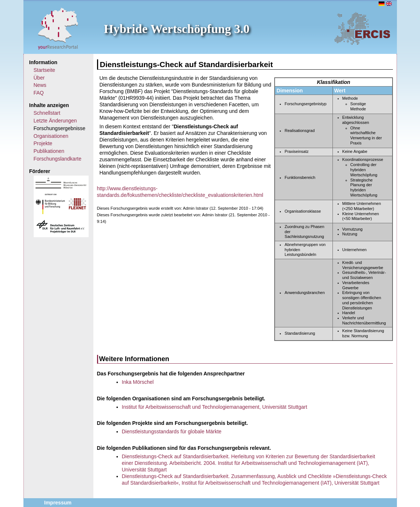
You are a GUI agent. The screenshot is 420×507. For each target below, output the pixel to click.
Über (39, 78)
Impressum (58, 503)
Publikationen (49, 151)
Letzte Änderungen (55, 121)
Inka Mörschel (138, 382)
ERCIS (362, 28)
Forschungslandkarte (58, 159)
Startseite (44, 70)
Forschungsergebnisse (60, 128)
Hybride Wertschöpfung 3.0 (177, 29)
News (40, 85)
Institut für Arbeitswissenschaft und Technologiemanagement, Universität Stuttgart (215, 407)
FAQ (39, 93)
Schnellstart (47, 113)
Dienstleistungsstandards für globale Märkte (172, 431)
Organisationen (51, 136)
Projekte (43, 143)
